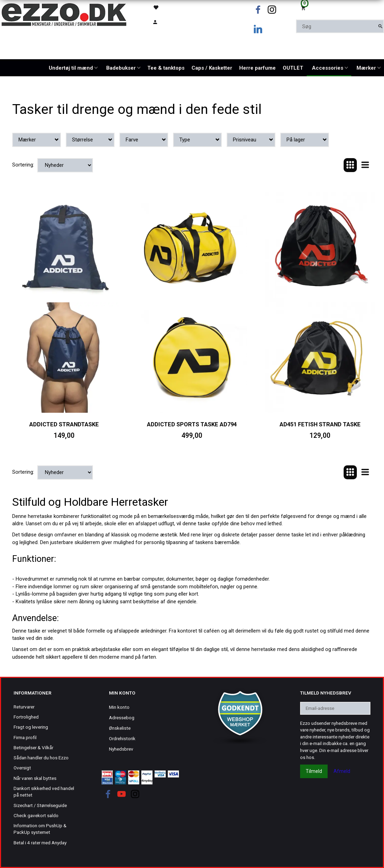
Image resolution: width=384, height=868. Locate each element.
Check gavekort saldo (36, 815)
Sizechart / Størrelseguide (40, 805)
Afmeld (342, 771)
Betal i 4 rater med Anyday (40, 843)
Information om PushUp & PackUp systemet (40, 829)
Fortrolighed (26, 717)
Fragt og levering (31, 727)
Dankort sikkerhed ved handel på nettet (44, 792)
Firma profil (25, 737)
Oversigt (22, 768)
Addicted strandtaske (64, 424)
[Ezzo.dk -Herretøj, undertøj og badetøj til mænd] (64, 14)
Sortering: (23, 165)
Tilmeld (314, 771)
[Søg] (380, 26)
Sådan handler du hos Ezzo (41, 758)
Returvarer (24, 707)
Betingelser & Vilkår (33, 747)
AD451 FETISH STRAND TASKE (320, 424)
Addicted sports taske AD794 (192, 424)
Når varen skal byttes (35, 778)
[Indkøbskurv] (340, 7)
